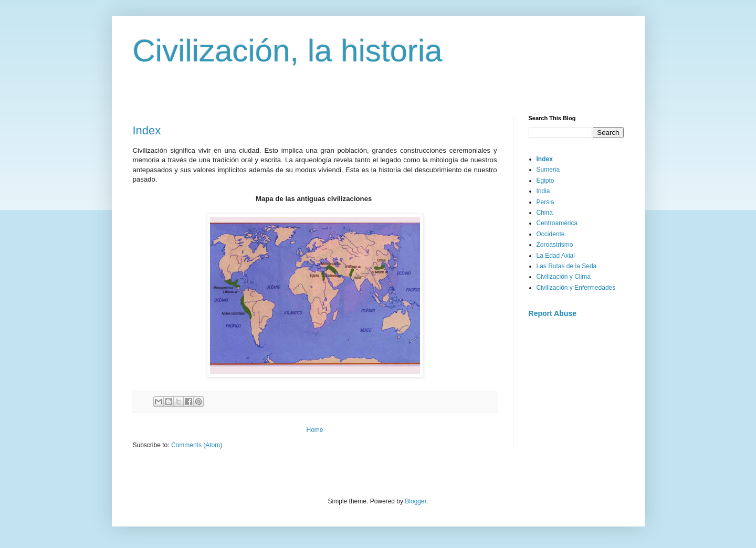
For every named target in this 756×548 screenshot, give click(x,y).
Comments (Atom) (197, 445)
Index (147, 130)
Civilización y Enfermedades (576, 288)
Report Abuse (553, 313)
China (545, 213)
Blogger (416, 501)
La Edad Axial (556, 256)
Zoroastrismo (555, 245)
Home (314, 430)
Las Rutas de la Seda (567, 266)
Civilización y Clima (564, 277)
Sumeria (548, 170)
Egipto (545, 181)
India (543, 191)
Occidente (551, 234)
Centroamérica (557, 223)
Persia (545, 202)
